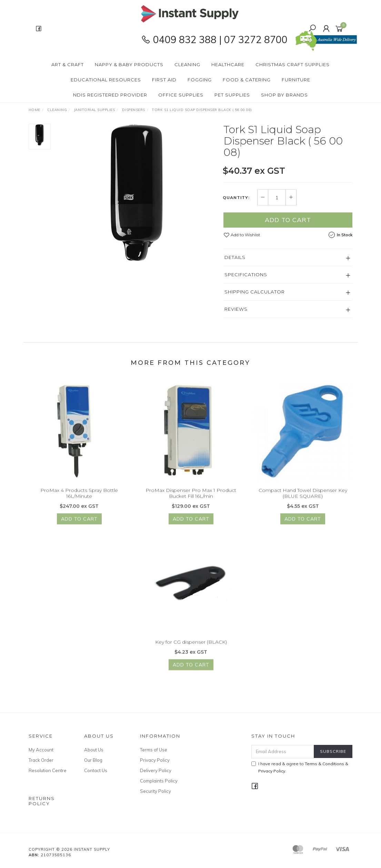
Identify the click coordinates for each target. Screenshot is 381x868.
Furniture (296, 80)
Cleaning (187, 64)
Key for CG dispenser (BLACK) (191, 649)
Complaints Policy (159, 781)
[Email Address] (283, 752)
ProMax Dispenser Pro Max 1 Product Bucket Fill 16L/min (191, 500)
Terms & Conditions (324, 764)
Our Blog (93, 760)
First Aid (164, 80)
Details (235, 258)
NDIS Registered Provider (110, 95)
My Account (41, 750)
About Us (94, 750)
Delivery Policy (156, 770)
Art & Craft (68, 64)
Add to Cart (288, 220)
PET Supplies (232, 95)
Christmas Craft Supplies (293, 64)
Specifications (246, 275)
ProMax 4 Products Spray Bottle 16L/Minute (79, 500)
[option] (137, 193)
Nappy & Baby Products (129, 64)
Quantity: (236, 198)
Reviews (236, 309)
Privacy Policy (155, 760)
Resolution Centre (48, 770)
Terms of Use (154, 750)
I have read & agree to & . (300, 767)
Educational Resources (106, 80)
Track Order (41, 760)
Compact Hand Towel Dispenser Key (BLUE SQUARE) (303, 500)
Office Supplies (181, 95)
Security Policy (156, 791)
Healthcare (228, 64)
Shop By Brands (284, 95)
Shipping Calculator (255, 292)
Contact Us (96, 770)
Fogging (200, 80)
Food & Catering (247, 80)
